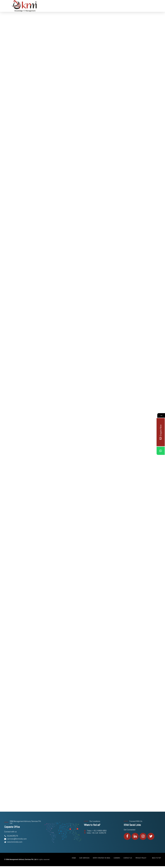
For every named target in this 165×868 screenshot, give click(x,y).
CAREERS (117, 858)
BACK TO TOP (156, 858)
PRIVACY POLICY (141, 858)
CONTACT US (128, 858)
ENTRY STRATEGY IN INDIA (102, 858)
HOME (74, 858)
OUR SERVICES (84, 858)
